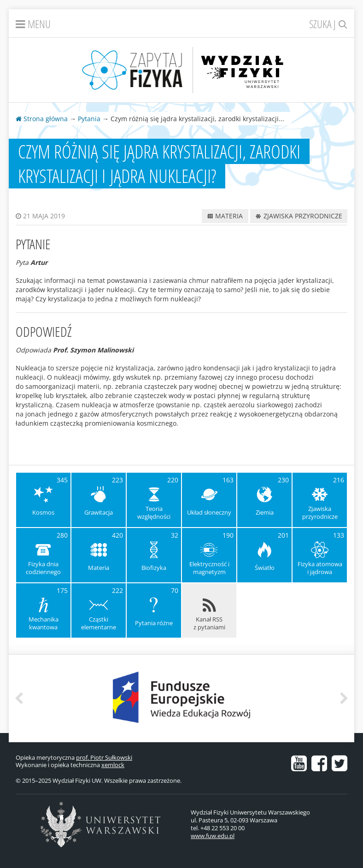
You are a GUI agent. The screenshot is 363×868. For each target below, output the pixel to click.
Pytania (89, 119)
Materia (225, 216)
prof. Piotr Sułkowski (104, 757)
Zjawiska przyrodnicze (299, 216)
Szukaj (328, 24)
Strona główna (42, 119)
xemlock (113, 765)
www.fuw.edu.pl (213, 836)
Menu (33, 24)
